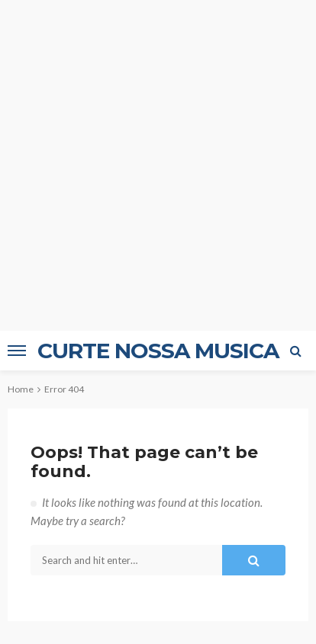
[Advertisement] (158, 165)
